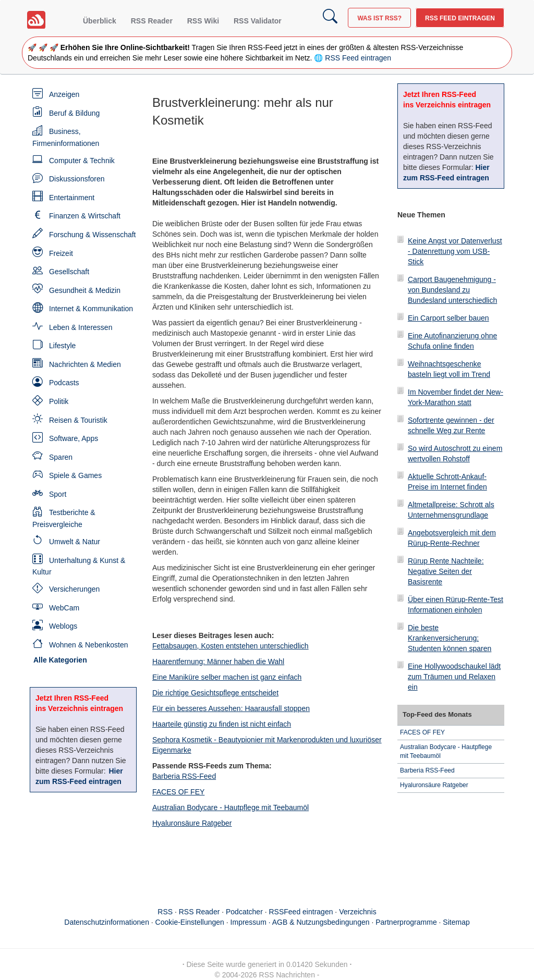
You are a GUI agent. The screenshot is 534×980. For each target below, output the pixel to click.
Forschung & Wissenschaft (93, 235)
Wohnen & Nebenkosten (89, 645)
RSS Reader (152, 21)
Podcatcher (244, 912)
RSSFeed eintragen (301, 912)
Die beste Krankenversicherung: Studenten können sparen (450, 638)
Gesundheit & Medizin (85, 290)
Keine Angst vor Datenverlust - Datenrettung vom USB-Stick (455, 251)
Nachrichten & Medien (85, 364)
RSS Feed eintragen (460, 18)
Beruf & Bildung (74, 113)
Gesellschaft (69, 272)
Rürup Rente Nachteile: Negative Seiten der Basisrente (446, 571)
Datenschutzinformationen (107, 922)
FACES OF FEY (178, 792)
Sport (58, 494)
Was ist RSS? (379, 18)
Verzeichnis (358, 912)
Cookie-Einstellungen (190, 922)
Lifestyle (62, 346)
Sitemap (456, 922)
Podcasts (64, 383)
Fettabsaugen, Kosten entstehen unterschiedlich (230, 646)
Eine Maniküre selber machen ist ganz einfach (227, 677)
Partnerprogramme (406, 922)
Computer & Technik (82, 161)
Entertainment (72, 198)
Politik (59, 401)
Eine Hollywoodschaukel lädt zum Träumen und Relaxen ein (454, 677)
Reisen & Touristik (78, 420)
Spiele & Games (75, 475)
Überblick (100, 21)
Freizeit (61, 253)
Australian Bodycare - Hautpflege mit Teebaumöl (230, 807)
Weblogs (63, 626)
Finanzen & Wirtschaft (85, 216)
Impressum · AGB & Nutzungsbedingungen (300, 922)
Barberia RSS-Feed (184, 776)
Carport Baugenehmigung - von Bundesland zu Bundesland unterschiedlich (452, 290)
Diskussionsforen (77, 179)
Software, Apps (74, 438)
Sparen (61, 457)
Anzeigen (64, 94)
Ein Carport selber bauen (448, 318)
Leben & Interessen (81, 327)
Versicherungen (74, 589)
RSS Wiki (203, 21)
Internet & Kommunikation (91, 309)
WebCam (64, 608)
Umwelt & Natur (75, 542)
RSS (165, 912)
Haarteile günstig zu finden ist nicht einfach (222, 724)
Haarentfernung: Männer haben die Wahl (218, 661)
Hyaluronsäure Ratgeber (192, 823)
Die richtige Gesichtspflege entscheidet (215, 693)
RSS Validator (258, 21)
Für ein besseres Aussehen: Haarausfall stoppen (231, 708)
